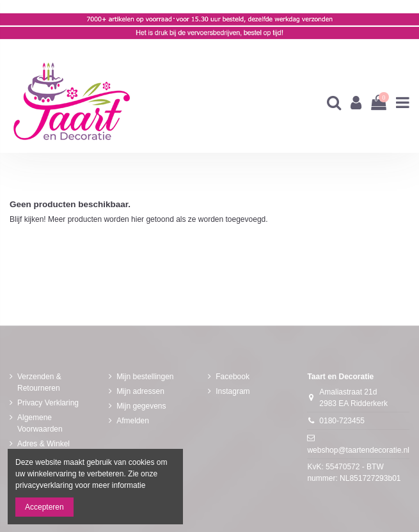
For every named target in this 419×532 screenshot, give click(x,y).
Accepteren (44, 507)
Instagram (233, 391)
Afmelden (133, 421)
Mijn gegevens (141, 406)
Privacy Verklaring (48, 403)
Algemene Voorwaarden (40, 423)
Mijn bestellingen (145, 377)
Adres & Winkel (43, 444)
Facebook (233, 377)
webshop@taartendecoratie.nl (358, 450)
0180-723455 (342, 421)
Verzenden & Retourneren (39, 382)
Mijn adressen (140, 391)
